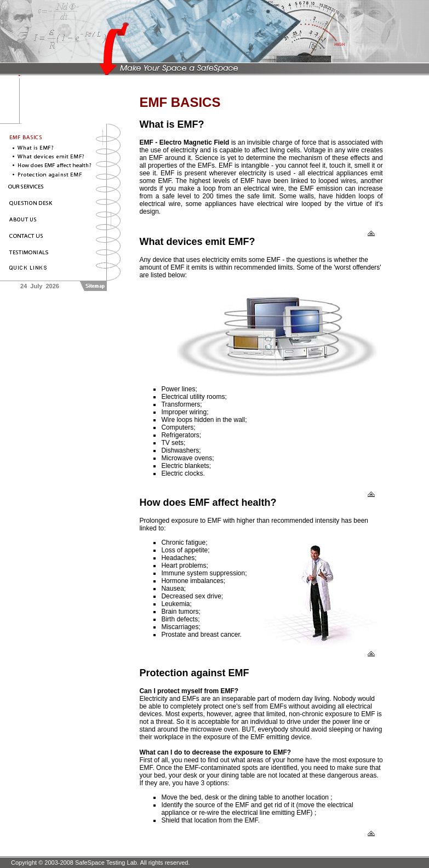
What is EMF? (171, 124)
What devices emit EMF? (197, 242)
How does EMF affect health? (208, 502)
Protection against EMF (194, 673)
